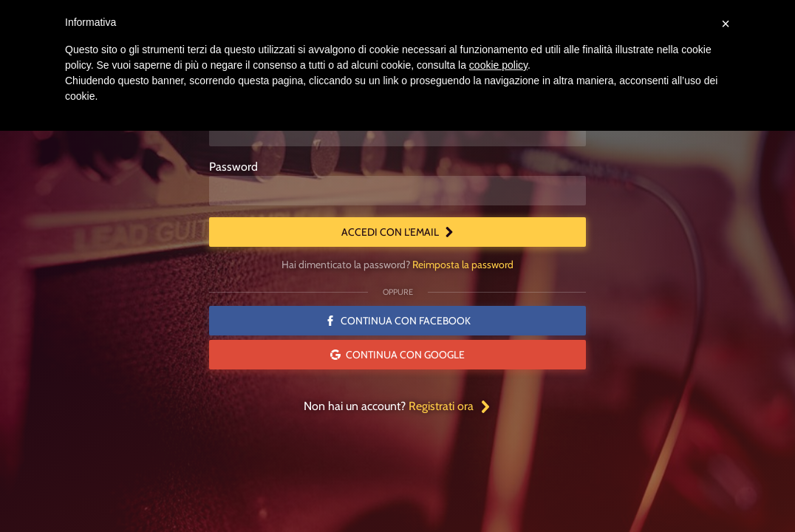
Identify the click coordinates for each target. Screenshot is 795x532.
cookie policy (498, 65)
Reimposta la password (463, 265)
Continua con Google (397, 355)
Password (233, 167)
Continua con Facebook (398, 321)
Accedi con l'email (398, 232)
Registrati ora (450, 406)
